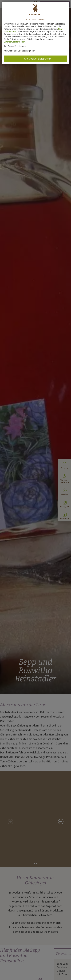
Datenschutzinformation (15, 42)
